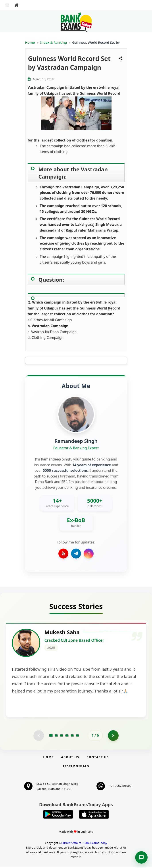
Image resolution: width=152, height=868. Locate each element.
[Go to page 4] (67, 737)
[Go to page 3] (62, 737)
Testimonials (76, 767)
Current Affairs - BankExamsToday (84, 844)
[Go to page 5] (72, 737)
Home (30, 42)
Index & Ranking (54, 42)
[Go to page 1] (51, 737)
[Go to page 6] (77, 737)
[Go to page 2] (56, 737)
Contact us (98, 758)
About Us (70, 758)
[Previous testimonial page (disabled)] (38, 737)
